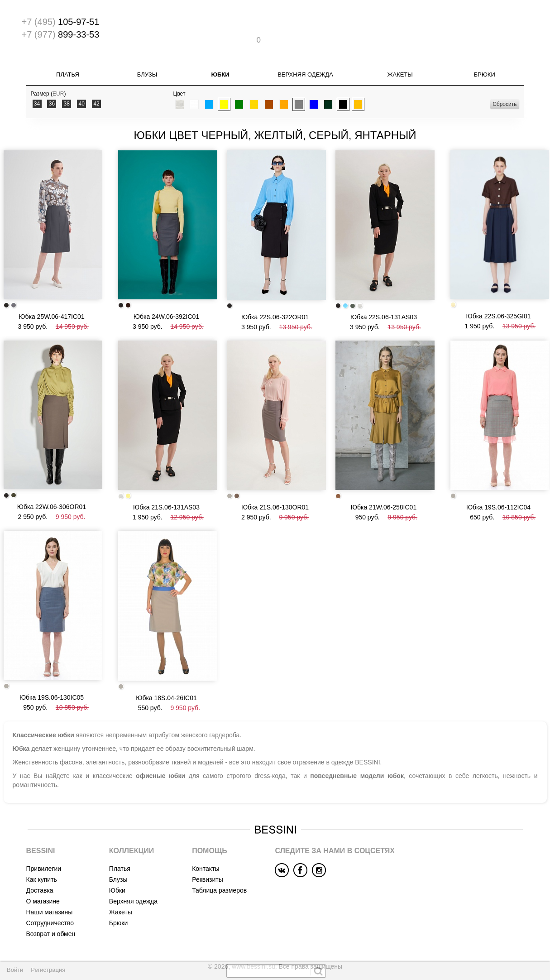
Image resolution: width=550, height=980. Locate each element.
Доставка (40, 865)
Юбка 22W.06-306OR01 (52, 485)
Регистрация (48, 970)
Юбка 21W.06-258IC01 (384, 486)
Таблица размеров (219, 865)
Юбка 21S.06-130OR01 (275, 486)
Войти (15, 970)
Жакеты (400, 61)
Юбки (220, 61)
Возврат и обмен (51, 909)
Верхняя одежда (305, 61)
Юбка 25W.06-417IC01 (51, 299)
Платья (68, 61)
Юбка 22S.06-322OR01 (275, 300)
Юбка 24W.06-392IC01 (166, 299)
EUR (58, 80)
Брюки (484, 61)
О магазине (43, 876)
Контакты (206, 844)
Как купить (42, 855)
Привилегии (44, 844)
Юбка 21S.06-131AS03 (166, 486)
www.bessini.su (253, 942)
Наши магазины (50, 887)
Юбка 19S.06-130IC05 (52, 672)
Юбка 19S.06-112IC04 (498, 486)
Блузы (147, 61)
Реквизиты (208, 855)
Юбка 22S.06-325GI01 (498, 299)
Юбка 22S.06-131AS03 (384, 300)
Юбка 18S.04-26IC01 (166, 673)
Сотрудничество (50, 898)
